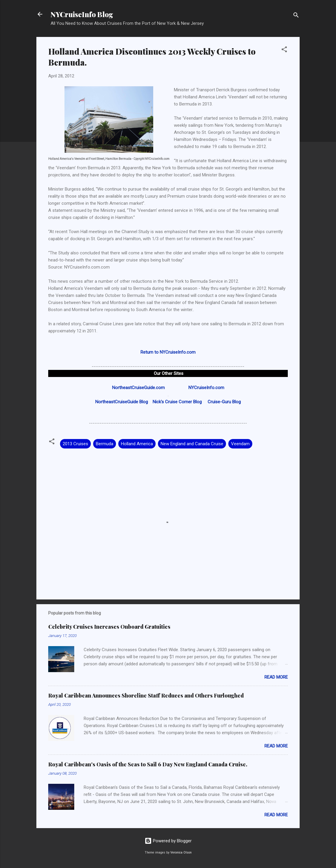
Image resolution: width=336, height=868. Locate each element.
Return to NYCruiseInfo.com (168, 352)
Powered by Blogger (168, 841)
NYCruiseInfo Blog (82, 14)
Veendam (240, 444)
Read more (276, 677)
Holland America (137, 444)
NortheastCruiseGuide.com (138, 388)
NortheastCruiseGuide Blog (122, 402)
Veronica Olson (181, 852)
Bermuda (105, 444)
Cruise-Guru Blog (224, 402)
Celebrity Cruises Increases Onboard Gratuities (109, 627)
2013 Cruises (75, 444)
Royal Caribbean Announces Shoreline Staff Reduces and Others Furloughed (146, 695)
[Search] (296, 16)
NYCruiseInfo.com (206, 388)
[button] (284, 50)
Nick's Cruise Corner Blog (177, 402)
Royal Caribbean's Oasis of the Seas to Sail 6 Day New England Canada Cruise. (148, 764)
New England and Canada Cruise (192, 444)
